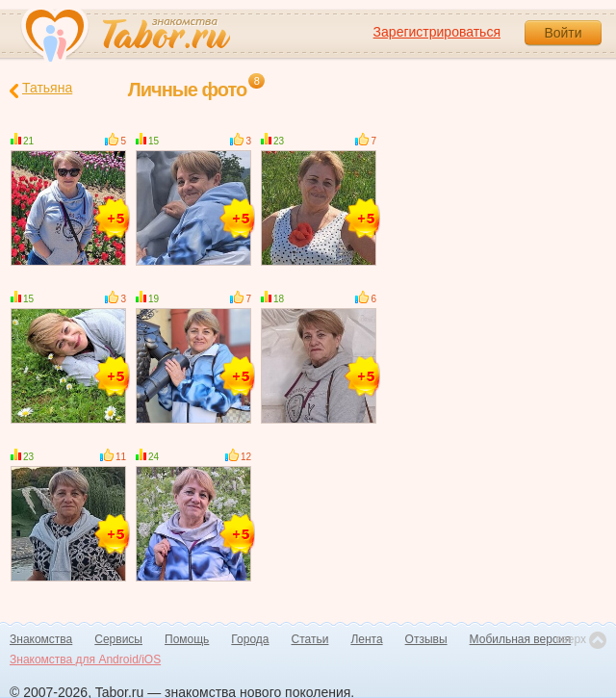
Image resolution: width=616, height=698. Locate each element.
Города (250, 639)
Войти (563, 33)
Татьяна (41, 89)
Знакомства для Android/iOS (85, 659)
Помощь (187, 639)
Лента (366, 639)
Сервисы (118, 639)
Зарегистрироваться (437, 32)
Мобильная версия (521, 639)
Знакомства (41, 639)
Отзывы (426, 639)
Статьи (310, 639)
